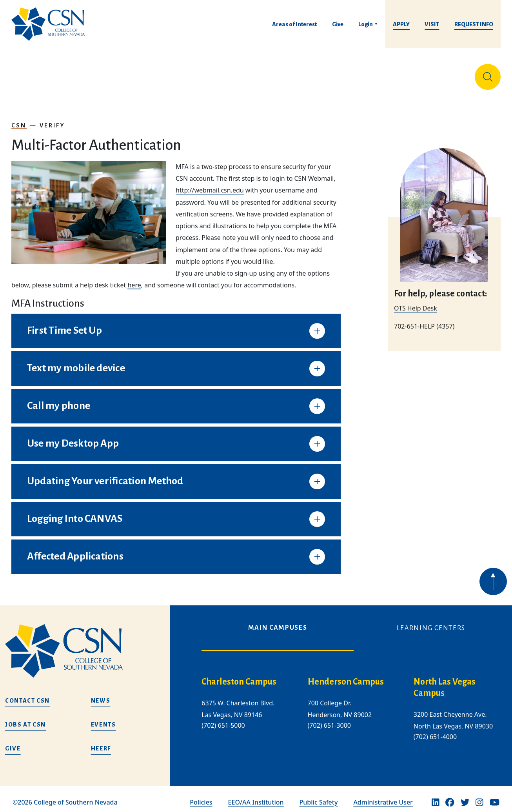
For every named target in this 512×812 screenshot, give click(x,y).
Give (338, 24)
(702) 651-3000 (329, 719)
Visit (432, 24)
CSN (19, 119)
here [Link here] (134, 279)
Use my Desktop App (73, 437)
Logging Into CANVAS (75, 512)
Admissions (185, 74)
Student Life (351, 74)
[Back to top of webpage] (493, 602)
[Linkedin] (436, 796)
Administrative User (383, 796)
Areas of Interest (294, 24)
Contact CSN (27, 694)
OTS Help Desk (416, 331)
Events (103, 718)
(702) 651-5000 (223, 719)
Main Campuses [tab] (278, 621)
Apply (401, 24)
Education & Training (106, 74)
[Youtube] (495, 796)
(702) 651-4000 (435, 730)
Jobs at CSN (25, 718)
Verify (52, 119)
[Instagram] (479, 796)
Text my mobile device (76, 362)
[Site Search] (488, 74)
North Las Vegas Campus (445, 681)
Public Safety (319, 796)
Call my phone (59, 400)
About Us (32, 74)
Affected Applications (75, 550)
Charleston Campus (239, 676)
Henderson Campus (346, 676)
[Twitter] (465, 796)
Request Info (474, 24)
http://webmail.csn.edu (210, 184)
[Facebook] (450, 796)
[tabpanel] (354, 709)
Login (366, 24)
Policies (201, 796)
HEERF (101, 742)
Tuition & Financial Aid (267, 74)
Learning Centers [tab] (431, 622)
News (101, 694)
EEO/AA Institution (256, 796)
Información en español (426, 74)
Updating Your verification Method (105, 475)
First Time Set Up (64, 324)
